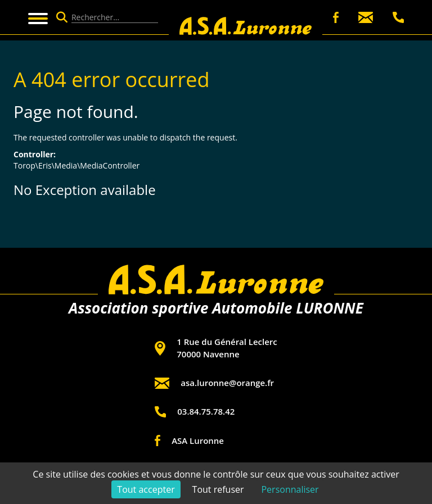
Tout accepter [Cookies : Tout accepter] (146, 489)
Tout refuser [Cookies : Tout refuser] (218, 489)
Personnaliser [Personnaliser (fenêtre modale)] (290, 489)
